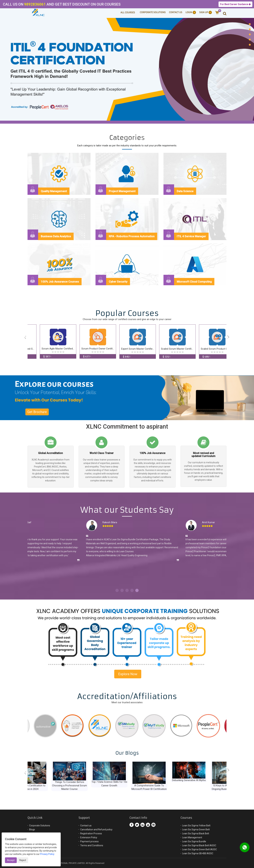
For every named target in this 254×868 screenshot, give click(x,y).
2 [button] (122, 590)
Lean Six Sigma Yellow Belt (196, 826)
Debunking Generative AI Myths (207, 780)
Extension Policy (89, 837)
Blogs (32, 830)
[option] (127, 68)
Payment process (89, 841)
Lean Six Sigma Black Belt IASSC (199, 845)
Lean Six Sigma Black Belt (196, 833)
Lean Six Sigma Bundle (194, 841)
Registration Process (91, 833)
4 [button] (132, 590)
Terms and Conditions (92, 845)
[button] (223, 13)
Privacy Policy (47, 854)
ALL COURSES (128, 13)
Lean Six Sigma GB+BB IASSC (198, 853)
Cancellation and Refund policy (96, 830)
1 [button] (117, 590)
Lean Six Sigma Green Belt (196, 830)
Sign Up (206, 12)
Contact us (86, 826)
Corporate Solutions (153, 12)
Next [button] (229, 338)
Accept (11, 860)
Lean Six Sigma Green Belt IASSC (200, 849)
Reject (23, 860)
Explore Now (128, 674)
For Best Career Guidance (235, 4)
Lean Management (192, 837)
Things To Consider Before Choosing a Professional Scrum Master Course (87, 786)
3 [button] (127, 590)
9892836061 (24, 4)
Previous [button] (25, 338)
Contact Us (176, 12)
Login (191, 12)
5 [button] (137, 590)
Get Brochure (37, 412)
